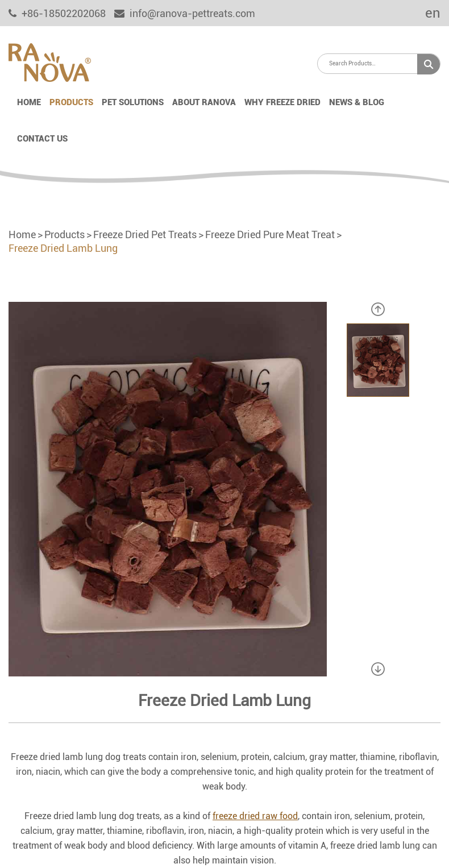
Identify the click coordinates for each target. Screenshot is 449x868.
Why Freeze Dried (282, 102)
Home (29, 102)
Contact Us (42, 139)
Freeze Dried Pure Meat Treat (270, 234)
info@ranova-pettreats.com (185, 13)
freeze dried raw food (255, 816)
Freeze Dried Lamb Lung (63, 248)
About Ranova (204, 102)
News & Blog (357, 102)
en (425, 13)
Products (71, 102)
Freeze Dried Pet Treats (145, 234)
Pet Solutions (133, 102)
